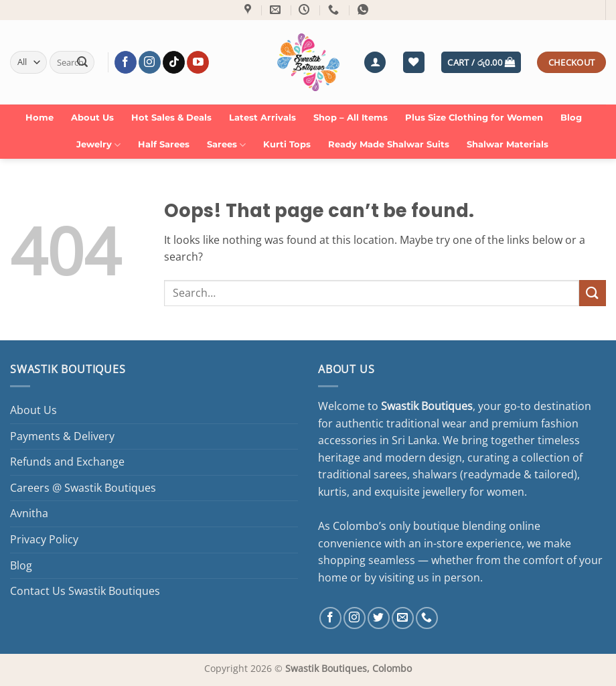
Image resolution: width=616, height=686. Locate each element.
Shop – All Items (351, 118)
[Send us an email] (403, 618)
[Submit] (82, 62)
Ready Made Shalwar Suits (389, 144)
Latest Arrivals (262, 118)
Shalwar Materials (508, 144)
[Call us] (427, 618)
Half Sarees (164, 144)
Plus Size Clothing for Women (474, 118)
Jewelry (98, 145)
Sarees (226, 145)
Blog (571, 118)
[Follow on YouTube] (198, 62)
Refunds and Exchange (67, 462)
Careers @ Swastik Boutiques (83, 488)
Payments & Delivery (62, 436)
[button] (375, 63)
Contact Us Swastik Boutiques (85, 591)
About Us (92, 118)
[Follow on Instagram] (150, 62)
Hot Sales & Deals (171, 118)
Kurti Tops (287, 144)
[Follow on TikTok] (174, 62)
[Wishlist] (414, 63)
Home (40, 118)
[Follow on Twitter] (379, 618)
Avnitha (29, 513)
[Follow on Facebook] (126, 62)
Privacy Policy (44, 539)
